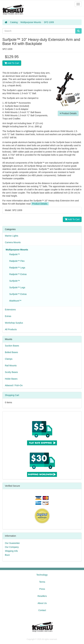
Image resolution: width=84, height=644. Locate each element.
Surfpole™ (14, 281)
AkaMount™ (15, 301)
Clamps (9, 359)
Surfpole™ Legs (17, 287)
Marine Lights (12, 236)
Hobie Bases (11, 379)
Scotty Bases (11, 372)
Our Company (12, 547)
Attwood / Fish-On (14, 385)
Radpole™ (14, 254)
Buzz (7, 555)
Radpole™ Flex (16, 261)
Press (42, 589)
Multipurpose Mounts (31, 22)
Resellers (42, 596)
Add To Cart (12, 63)
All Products (11, 329)
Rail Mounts (11, 366)
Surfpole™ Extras (17, 294)
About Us (42, 603)
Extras (8, 316)
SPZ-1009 (49, 22)
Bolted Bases (11, 352)
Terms (42, 582)
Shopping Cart (12, 395)
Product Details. (40, 204)
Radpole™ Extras (17, 274)
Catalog (14, 22)
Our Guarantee (12, 543)
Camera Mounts (13, 242)
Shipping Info (11, 551)
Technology (42, 575)
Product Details (68, 113)
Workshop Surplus (14, 323)
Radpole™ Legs (17, 268)
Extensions (10, 310)
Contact (42, 610)
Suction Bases (12, 346)
